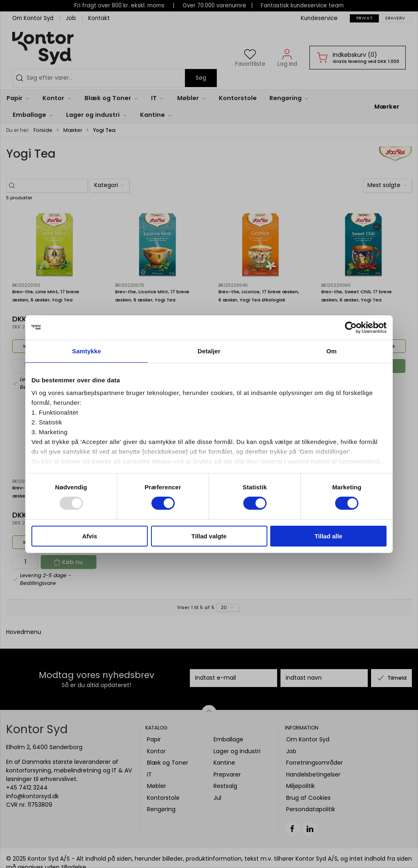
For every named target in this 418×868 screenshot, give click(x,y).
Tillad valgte (209, 536)
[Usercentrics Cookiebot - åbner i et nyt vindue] (351, 327)
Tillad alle (328, 536)
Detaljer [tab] (209, 351)
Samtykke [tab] (87, 351)
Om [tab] (331, 351)
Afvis (90, 536)
